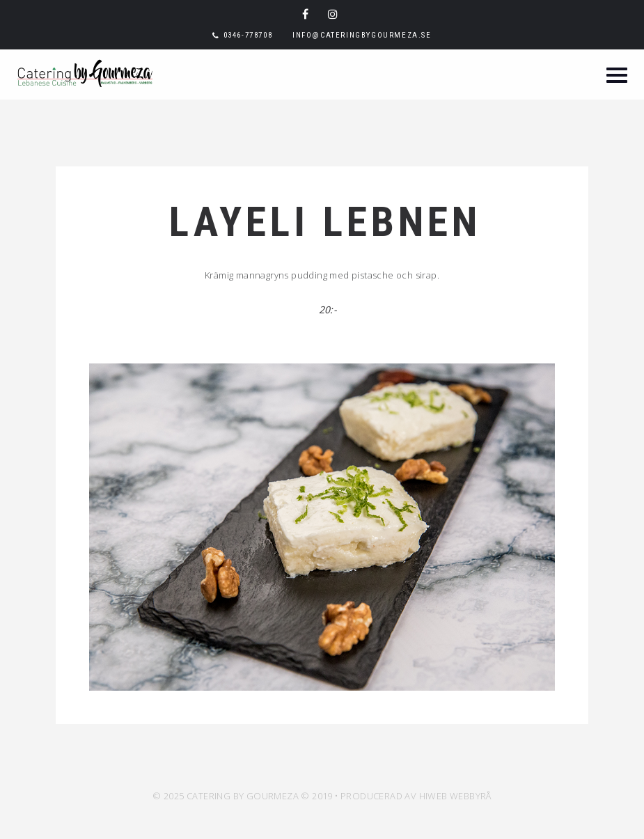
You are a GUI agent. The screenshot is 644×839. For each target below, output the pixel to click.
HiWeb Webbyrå (455, 796)
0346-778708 (248, 35)
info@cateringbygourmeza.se (362, 35)
